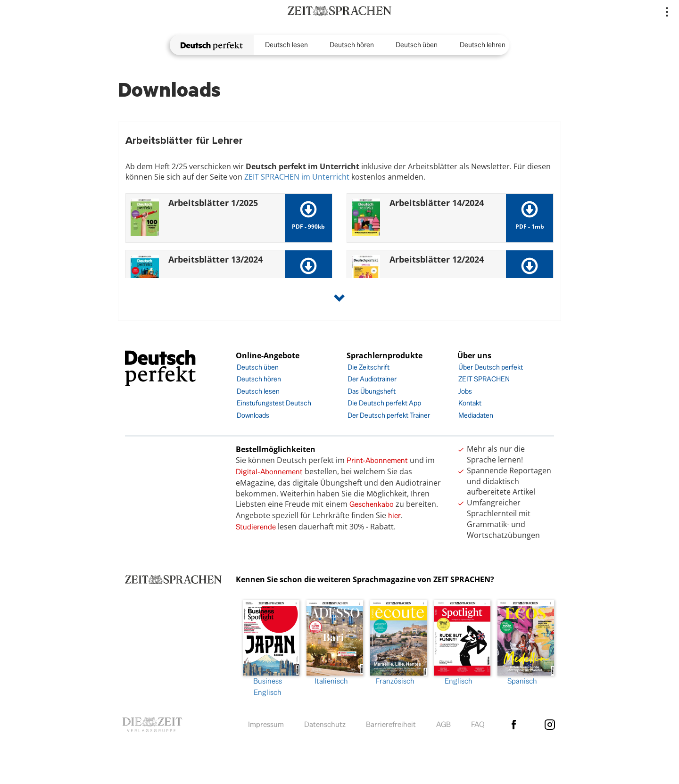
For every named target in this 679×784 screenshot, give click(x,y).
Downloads (253, 415)
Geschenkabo (372, 504)
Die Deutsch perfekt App (384, 403)
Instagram (550, 725)
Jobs (465, 391)
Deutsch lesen (286, 45)
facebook (513, 725)
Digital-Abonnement (269, 472)
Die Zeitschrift (368, 367)
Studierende (256, 527)
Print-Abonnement (377, 460)
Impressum (266, 724)
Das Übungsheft (372, 391)
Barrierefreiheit (391, 724)
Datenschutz (325, 724)
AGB (443, 724)
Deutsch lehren (483, 45)
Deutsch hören (352, 45)
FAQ (478, 724)
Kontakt (470, 403)
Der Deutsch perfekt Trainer (389, 415)
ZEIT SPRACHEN (484, 379)
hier (394, 516)
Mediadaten (476, 415)
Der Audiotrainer (372, 379)
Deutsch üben (417, 45)
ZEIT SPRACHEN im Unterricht (297, 177)
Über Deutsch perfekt (491, 367)
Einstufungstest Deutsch (274, 403)
